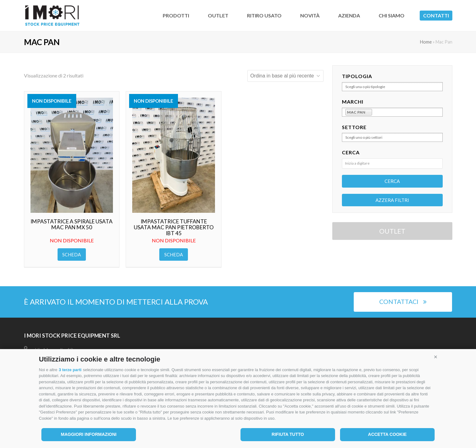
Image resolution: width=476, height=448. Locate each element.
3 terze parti (70, 370)
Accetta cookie (387, 434)
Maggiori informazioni (89, 434)
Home (426, 42)
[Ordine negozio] (285, 76)
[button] (436, 357)
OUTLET (392, 231)
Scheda (72, 254)
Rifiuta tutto (288, 434)
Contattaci (403, 302)
